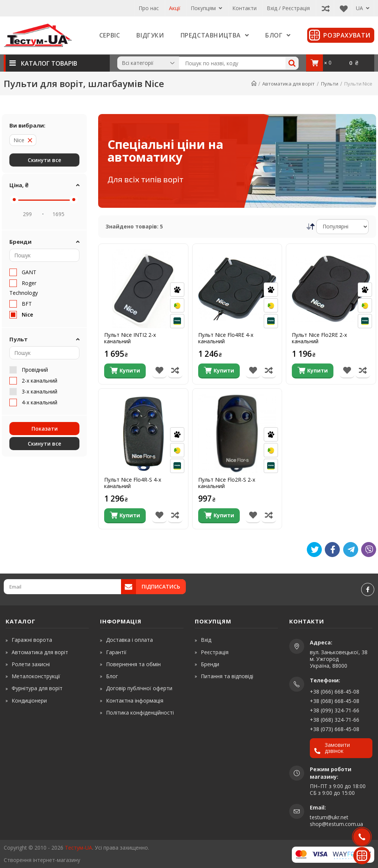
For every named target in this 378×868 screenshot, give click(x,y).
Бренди (210, 664)
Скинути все (44, 160)
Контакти (244, 8)
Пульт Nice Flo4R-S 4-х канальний (133, 483)
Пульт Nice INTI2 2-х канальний (130, 338)
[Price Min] (27, 214)
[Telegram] (351, 550)
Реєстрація (215, 652)
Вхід (206, 640)
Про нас (149, 8)
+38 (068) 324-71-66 (335, 720)
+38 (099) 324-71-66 (335, 710)
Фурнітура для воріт (37, 688)
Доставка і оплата (129, 640)
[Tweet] (314, 550)
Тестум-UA (78, 848)
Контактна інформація (135, 701)
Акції (175, 8)
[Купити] (125, 371)
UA (363, 8)
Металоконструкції (36, 676)
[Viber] (369, 550)
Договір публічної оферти (139, 688)
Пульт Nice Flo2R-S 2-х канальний (227, 483)
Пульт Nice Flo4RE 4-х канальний (226, 338)
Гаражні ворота (32, 640)
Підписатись (161, 586)
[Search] (292, 63)
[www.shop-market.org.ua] (108, 860)
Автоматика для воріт (40, 652)
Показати (45, 429)
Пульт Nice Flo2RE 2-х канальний (319, 338)
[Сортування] (342, 227)
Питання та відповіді (227, 676)
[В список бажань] (159, 371)
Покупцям (206, 8)
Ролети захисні (31, 664)
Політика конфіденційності (140, 713)
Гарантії (116, 652)
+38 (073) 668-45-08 (335, 729)
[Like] (332, 550)
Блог (112, 676)
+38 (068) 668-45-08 (335, 701)
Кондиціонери (29, 701)
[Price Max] (58, 214)
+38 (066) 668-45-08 (335, 692)
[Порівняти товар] (175, 371)
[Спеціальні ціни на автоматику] (237, 161)
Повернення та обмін (133, 664)
